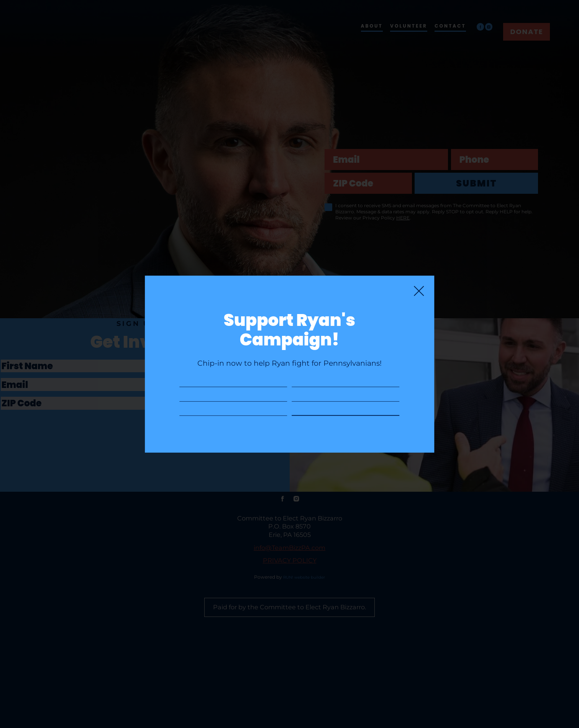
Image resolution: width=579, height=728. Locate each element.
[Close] (419, 257)
